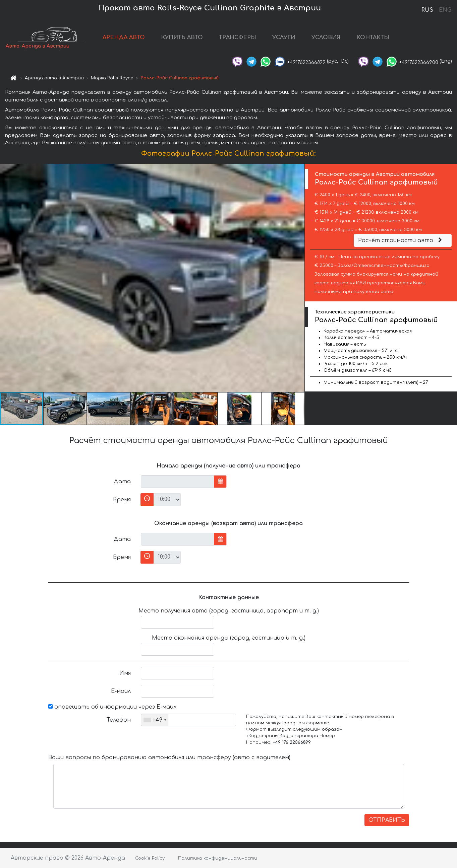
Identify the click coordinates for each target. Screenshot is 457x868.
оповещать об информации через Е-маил (112, 707)
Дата (122, 482)
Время (122, 500)
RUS (427, 10)
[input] (178, 482)
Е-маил (121, 691)
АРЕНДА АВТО (124, 38)
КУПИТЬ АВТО (182, 38)
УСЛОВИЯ (326, 38)
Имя (125, 673)
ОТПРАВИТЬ (387, 820)
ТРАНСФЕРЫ (238, 38)
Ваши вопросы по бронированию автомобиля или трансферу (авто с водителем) (169, 757)
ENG (445, 10)
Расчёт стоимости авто (401, 240)
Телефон (119, 720)
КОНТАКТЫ (373, 38)
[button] (299, 278)
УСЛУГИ (284, 38)
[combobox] (155, 720)
